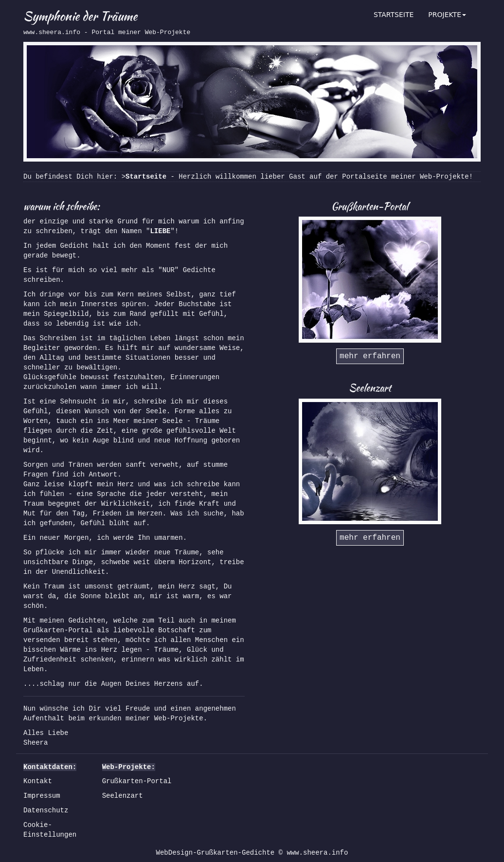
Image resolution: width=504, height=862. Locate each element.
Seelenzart (123, 796)
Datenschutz (46, 810)
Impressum (42, 796)
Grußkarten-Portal (137, 781)
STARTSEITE (394, 15)
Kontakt (38, 781)
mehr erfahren (370, 356)
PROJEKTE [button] (447, 15)
